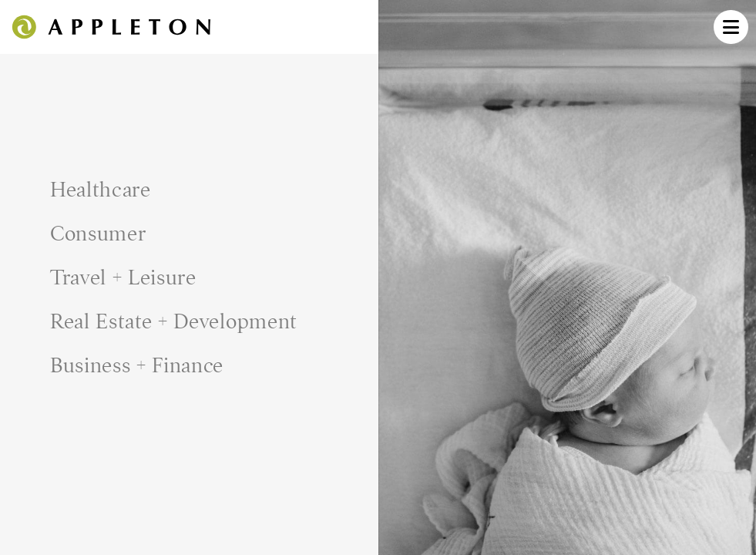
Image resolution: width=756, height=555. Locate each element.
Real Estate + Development (174, 321)
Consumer (98, 234)
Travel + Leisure (123, 277)
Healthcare (101, 190)
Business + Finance (137, 365)
